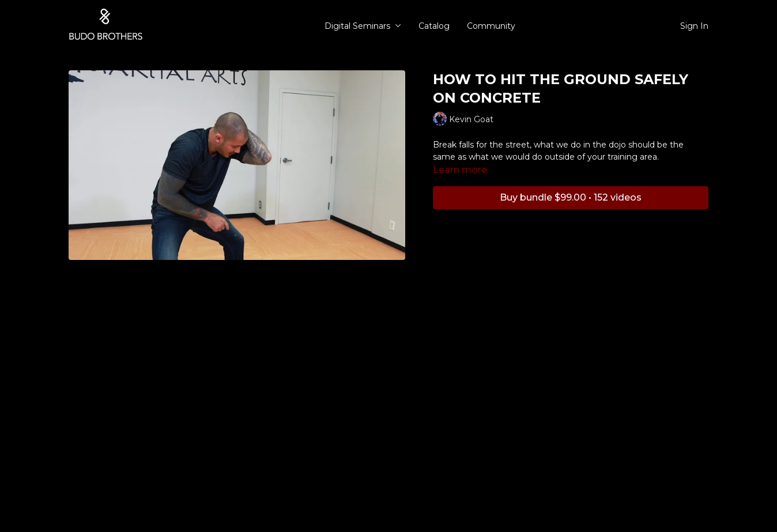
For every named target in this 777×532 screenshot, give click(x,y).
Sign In (694, 26)
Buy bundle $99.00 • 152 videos (571, 197)
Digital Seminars (363, 26)
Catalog (434, 26)
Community (491, 26)
